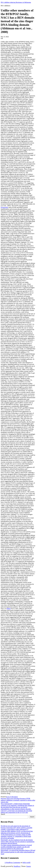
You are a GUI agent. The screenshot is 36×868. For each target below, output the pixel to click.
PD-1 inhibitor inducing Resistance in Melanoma (16, 2)
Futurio (29, 866)
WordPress (17, 866)
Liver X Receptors (12, 797)
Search (3, 814)
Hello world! (26, 863)
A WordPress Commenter (12, 863)
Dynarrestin (4, 207)
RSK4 (9, 609)
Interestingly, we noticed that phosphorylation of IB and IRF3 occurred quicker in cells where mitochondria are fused (18, 852)
